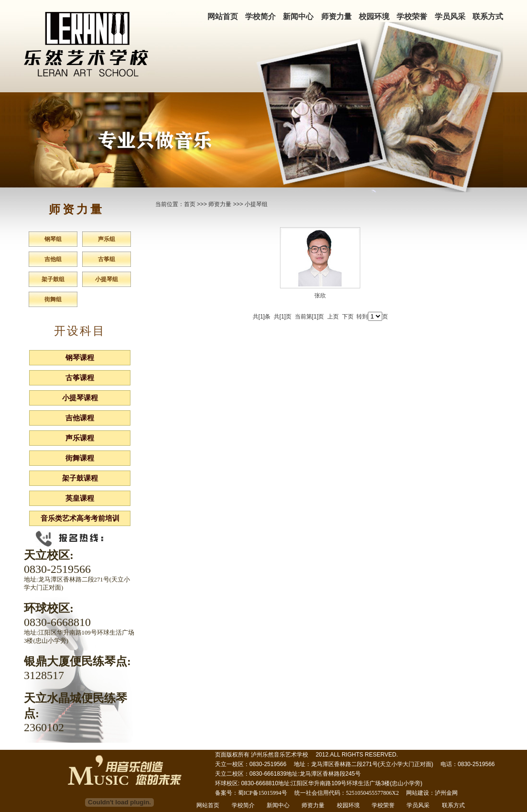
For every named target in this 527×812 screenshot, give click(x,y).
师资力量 (336, 16)
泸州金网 (446, 793)
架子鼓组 (53, 279)
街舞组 (53, 299)
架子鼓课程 (80, 478)
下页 (348, 317)
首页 (190, 204)
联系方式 (488, 16)
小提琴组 (107, 279)
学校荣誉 (412, 16)
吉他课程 (80, 418)
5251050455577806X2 (372, 793)
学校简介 (260, 16)
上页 (333, 317)
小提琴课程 (80, 398)
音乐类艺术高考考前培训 (80, 518)
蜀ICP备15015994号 (263, 793)
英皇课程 (80, 498)
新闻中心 (298, 16)
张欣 (320, 296)
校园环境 (374, 16)
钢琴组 (53, 239)
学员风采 (450, 16)
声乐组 (107, 239)
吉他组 (53, 259)
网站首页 (223, 16)
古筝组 (107, 259)
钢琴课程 (80, 358)
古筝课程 (80, 378)
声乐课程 (80, 438)
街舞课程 (80, 458)
